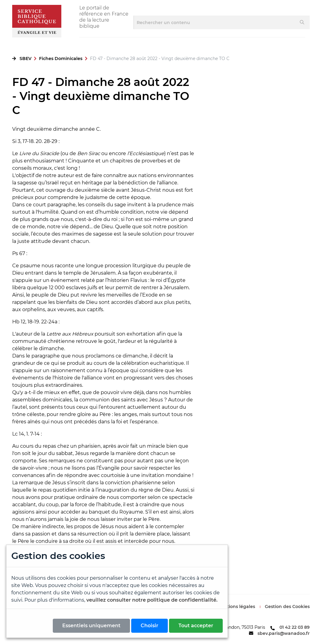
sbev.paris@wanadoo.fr (284, 633)
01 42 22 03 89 (295, 627)
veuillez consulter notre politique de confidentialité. (152, 600)
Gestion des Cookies (287, 607)
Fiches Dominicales (61, 59)
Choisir (149, 626)
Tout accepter (196, 626)
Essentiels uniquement (91, 626)
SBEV (25, 59)
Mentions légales (236, 607)
